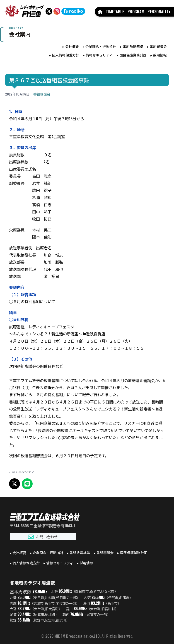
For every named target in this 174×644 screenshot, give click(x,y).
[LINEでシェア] (27, 484)
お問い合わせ (43, 537)
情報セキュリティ (99, 55)
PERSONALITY (159, 12)
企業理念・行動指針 (101, 46)
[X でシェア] (14, 484)
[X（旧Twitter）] (49, 11)
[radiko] (73, 11)
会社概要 (72, 46)
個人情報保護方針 (65, 55)
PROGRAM (136, 12)
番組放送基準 (133, 46)
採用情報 (160, 55)
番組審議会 (158, 46)
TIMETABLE (115, 12)
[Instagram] (57, 11)
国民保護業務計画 (133, 55)
